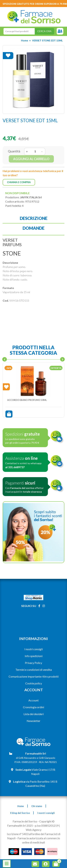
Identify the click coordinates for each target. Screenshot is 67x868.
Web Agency (34, 830)
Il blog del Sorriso (20, 813)
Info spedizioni (34, 656)
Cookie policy (34, 683)
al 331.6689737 (15, 467)
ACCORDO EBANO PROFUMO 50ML (27, 400)
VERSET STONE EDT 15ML (47, 40)
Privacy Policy (33, 663)
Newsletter (33, 721)
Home (25, 40)
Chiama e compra (19, 182)
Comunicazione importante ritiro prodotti (34, 676)
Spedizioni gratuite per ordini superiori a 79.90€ (35, 4)
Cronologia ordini (33, 707)
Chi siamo (37, 806)
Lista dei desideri (34, 714)
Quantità (14, 151)
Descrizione (34, 218)
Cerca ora (44, 31)
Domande (33, 228)
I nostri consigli (33, 649)
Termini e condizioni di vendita (34, 670)
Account (33, 700)
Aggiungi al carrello (31, 159)
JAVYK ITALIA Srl (31, 197)
